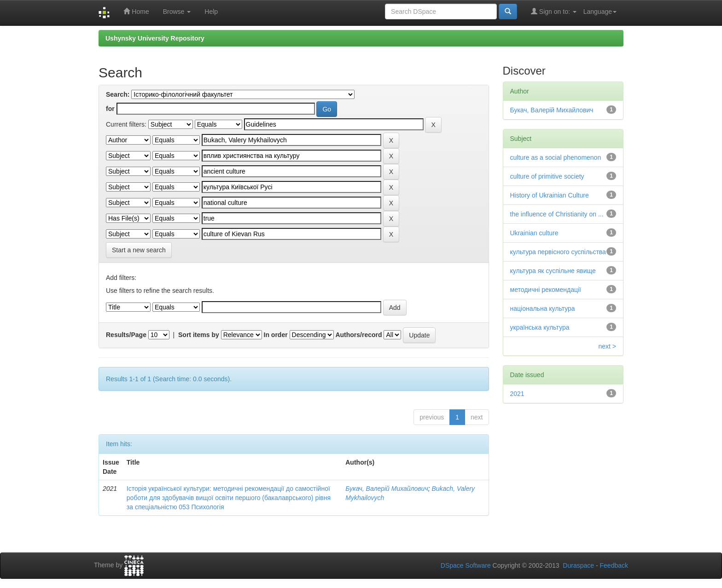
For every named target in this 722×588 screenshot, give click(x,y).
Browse (177, 12)
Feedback (614, 565)
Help (211, 12)
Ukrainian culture (534, 233)
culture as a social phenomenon (556, 157)
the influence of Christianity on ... (557, 214)
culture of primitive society (547, 176)
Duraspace (578, 565)
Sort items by (199, 335)
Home (136, 11)
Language (600, 12)
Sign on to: (554, 11)
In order (276, 335)
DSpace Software (466, 565)
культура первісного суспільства (558, 252)
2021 (517, 394)
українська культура (540, 327)
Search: (118, 94)
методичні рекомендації (546, 290)
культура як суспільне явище (553, 271)
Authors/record (358, 335)
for (110, 109)
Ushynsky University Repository (155, 38)
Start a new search (139, 250)
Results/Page (126, 335)
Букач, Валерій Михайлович (387, 489)
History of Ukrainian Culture (550, 195)
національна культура (543, 309)
